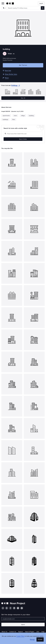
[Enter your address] (23, 619)
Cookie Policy (20, 636)
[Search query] (23, 134)
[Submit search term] (43, 8)
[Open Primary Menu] (3, 4)
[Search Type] (4, 8)
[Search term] (24, 8)
